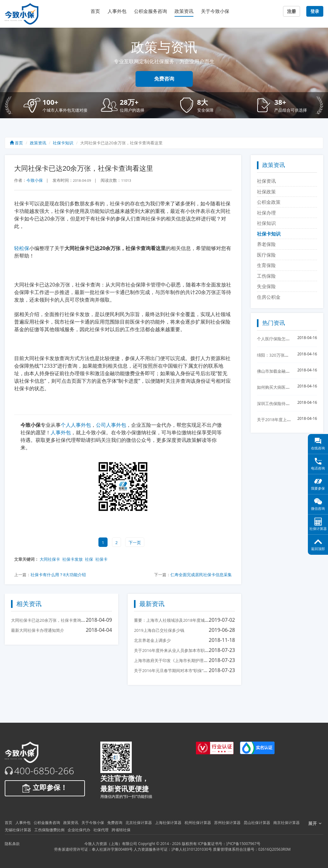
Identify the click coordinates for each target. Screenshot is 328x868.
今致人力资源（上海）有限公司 (111, 844)
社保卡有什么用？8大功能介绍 (58, 575)
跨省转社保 (121, 830)
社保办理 (266, 213)
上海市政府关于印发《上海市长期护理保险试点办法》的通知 (189, 660)
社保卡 (101, 559)
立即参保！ (45, 788)
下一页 (135, 542)
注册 (292, 11)
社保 (89, 559)
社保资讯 (266, 181)
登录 (315, 11)
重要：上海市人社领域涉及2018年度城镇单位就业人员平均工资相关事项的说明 (206, 620)
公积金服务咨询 (150, 11)
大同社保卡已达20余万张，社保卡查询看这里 (52, 620)
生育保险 (266, 265)
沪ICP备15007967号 (243, 844)
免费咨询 (164, 79)
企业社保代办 (79, 830)
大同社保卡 (50, 559)
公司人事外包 (111, 425)
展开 (315, 823)
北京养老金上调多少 (152, 640)
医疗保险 (266, 255)
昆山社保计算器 (257, 823)
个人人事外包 (76, 425)
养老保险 (266, 244)
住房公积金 (269, 297)
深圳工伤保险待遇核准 (277, 403)
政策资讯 (184, 11)
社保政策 (266, 192)
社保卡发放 (72, 559)
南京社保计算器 (286, 823)
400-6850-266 (44, 771)
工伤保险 (266, 276)
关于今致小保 (215, 11)
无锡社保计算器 (18, 830)
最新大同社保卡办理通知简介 (38, 630)
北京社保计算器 (139, 823)
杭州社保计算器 (198, 823)
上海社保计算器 (168, 823)
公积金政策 (269, 202)
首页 (95, 11)
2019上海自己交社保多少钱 (159, 630)
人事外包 (117, 11)
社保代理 (101, 830)
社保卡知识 (63, 143)
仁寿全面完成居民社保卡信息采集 (201, 575)
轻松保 (22, 248)
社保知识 (266, 223)
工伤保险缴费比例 (49, 830)
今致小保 (35, 180)
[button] (58, 105)
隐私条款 (12, 844)
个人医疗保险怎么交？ (277, 339)
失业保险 (266, 286)
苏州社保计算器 (227, 823)
